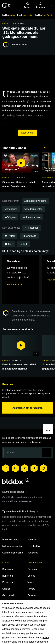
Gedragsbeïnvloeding (35, 201)
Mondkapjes (11, 209)
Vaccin (31, 582)
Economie (8, 582)
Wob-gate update (32, 217)
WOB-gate (10, 217)
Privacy (31, 589)
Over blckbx (34, 546)
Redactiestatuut (10, 540)
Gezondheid (9, 595)
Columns (32, 569)
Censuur (32, 595)
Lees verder (27, 133)
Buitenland (8, 576)
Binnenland (8, 569)
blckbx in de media (12, 546)
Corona (6, 589)
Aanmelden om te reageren (27, 408)
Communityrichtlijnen (13, 553)
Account (32, 540)
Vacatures (33, 553)
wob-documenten (33, 209)
